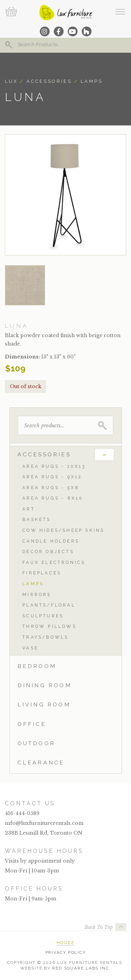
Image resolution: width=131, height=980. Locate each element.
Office (32, 724)
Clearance (41, 763)
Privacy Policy (66, 952)
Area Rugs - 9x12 (52, 477)
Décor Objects (48, 551)
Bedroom (37, 666)
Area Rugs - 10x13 (54, 466)
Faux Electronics (54, 562)
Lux (11, 81)
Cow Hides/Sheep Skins (63, 530)
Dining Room (45, 685)
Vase (30, 648)
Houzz (65, 943)
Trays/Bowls (45, 637)
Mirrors (37, 594)
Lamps (92, 81)
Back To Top (99, 927)
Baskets (37, 519)
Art (29, 509)
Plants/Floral (49, 605)
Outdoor (36, 743)
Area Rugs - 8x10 (53, 498)
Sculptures (43, 616)
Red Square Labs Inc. (81, 968)
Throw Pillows (49, 626)
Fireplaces (42, 573)
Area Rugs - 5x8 (51, 488)
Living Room (44, 705)
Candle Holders (51, 541)
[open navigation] (120, 12)
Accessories (49, 81)
